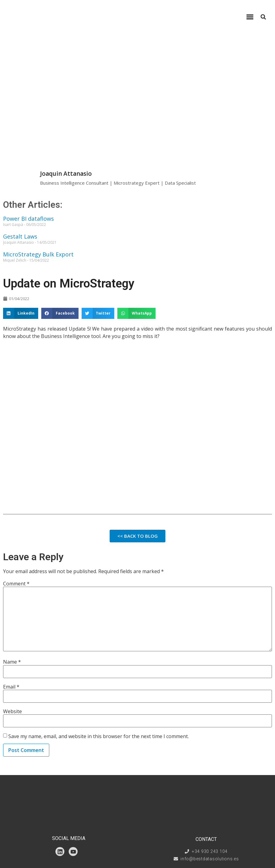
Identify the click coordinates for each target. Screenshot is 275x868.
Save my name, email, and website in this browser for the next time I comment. (99, 736)
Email (11, 687)
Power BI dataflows (28, 219)
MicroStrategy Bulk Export (38, 254)
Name (12, 662)
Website (12, 711)
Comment (16, 584)
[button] (250, 17)
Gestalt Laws (20, 236)
